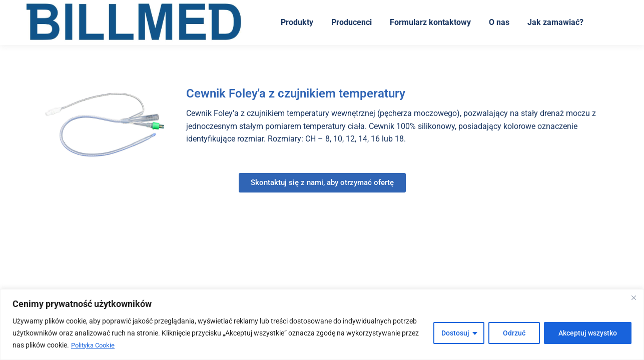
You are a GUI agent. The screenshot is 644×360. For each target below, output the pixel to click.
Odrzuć (514, 333)
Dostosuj (455, 333)
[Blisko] (633, 298)
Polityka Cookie (95, 345)
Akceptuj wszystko (588, 333)
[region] (322, 325)
